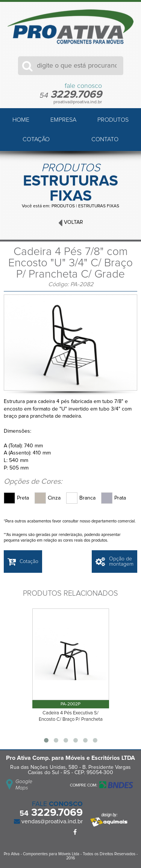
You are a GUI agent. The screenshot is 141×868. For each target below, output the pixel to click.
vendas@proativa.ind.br (51, 821)
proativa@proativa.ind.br (78, 102)
